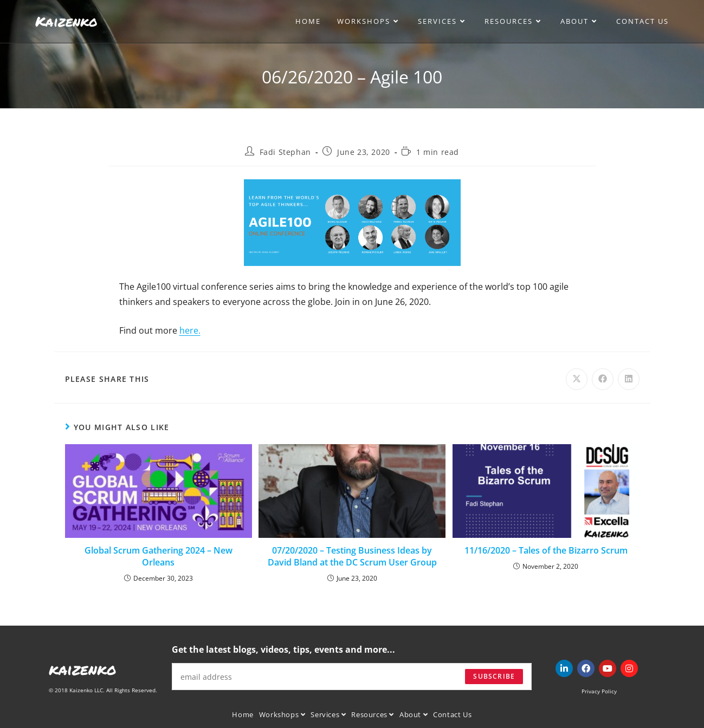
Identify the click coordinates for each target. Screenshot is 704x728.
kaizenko (83, 669)
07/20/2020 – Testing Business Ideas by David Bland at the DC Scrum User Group (352, 556)
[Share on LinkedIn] (629, 379)
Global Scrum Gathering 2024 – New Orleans (159, 556)
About (414, 714)
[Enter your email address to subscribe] (352, 677)
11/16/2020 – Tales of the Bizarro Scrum (546, 550)
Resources (373, 714)
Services (328, 714)
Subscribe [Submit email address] (494, 676)
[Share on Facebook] (603, 379)
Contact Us (452, 714)
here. (190, 330)
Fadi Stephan (285, 152)
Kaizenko (66, 21)
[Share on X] (577, 379)
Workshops (282, 714)
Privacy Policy (599, 691)
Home (243, 714)
